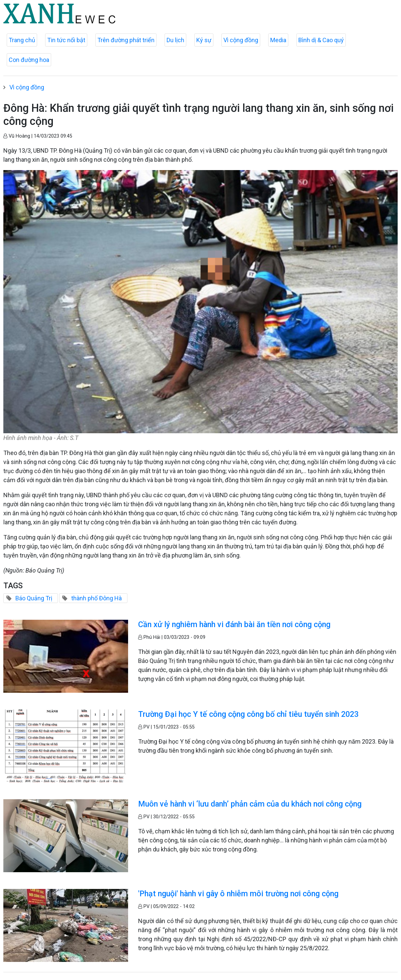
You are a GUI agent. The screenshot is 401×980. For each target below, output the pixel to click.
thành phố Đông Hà (96, 598)
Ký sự (204, 40)
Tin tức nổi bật (66, 40)
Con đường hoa (29, 60)
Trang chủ (22, 40)
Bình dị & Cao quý (321, 40)
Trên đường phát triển (126, 40)
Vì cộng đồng (241, 40)
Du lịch (175, 40)
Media (278, 40)
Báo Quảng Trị (34, 598)
